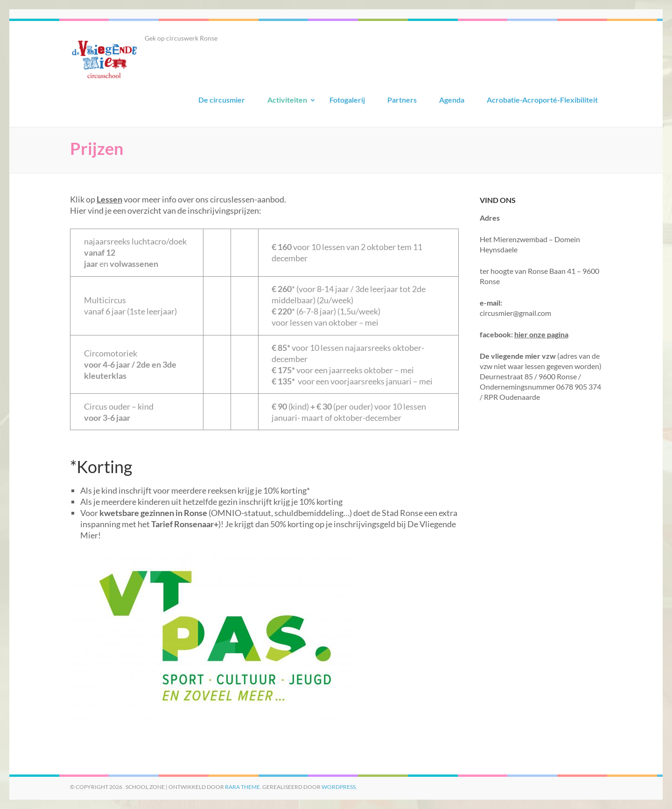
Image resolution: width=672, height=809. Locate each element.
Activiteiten (287, 100)
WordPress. (339, 787)
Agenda (452, 100)
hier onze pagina (541, 334)
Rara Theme (242, 787)
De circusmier (222, 100)
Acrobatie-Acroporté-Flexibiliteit (542, 100)
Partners (402, 100)
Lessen (109, 199)
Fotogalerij (347, 100)
